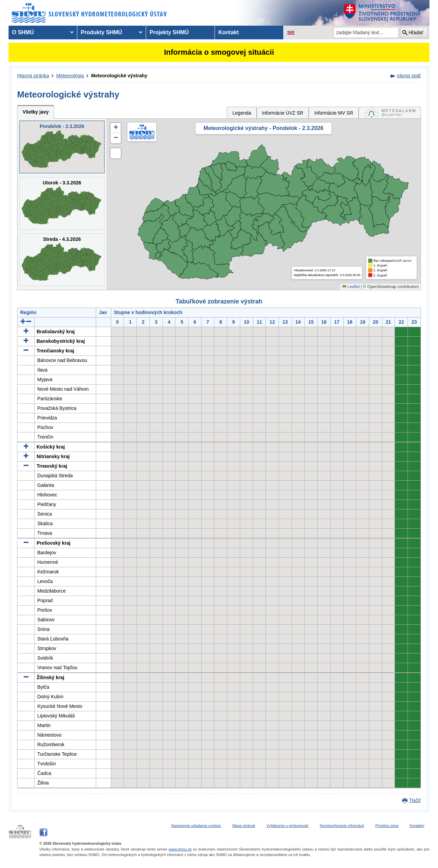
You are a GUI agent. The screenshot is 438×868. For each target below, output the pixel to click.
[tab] (390, 113)
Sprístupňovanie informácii (342, 826)
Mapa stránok (244, 826)
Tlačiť (415, 800)
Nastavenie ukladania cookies (196, 826)
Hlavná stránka (33, 76)
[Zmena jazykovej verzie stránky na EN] (291, 33)
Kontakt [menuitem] (229, 32)
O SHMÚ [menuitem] (23, 32)
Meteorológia (70, 76)
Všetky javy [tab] (36, 112)
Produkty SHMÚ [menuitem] (101, 32)
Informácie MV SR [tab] (334, 113)
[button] (116, 128)
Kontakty (417, 826)
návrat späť (409, 76)
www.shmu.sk (180, 849)
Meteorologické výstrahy (119, 76)
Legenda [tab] (242, 113)
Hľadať (416, 33)
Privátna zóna (387, 826)
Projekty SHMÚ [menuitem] (169, 32)
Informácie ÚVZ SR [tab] (283, 113)
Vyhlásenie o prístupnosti (288, 826)
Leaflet (351, 287)
